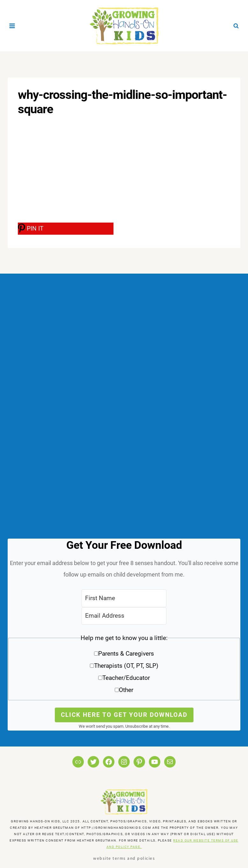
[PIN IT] (66, 229)
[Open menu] (12, 26)
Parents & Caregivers (126, 654)
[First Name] (124, 598)
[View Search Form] (236, 26)
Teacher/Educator (126, 678)
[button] (124, 666)
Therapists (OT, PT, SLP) (126, 666)
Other (126, 690)
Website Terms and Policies (124, 858)
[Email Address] (124, 616)
